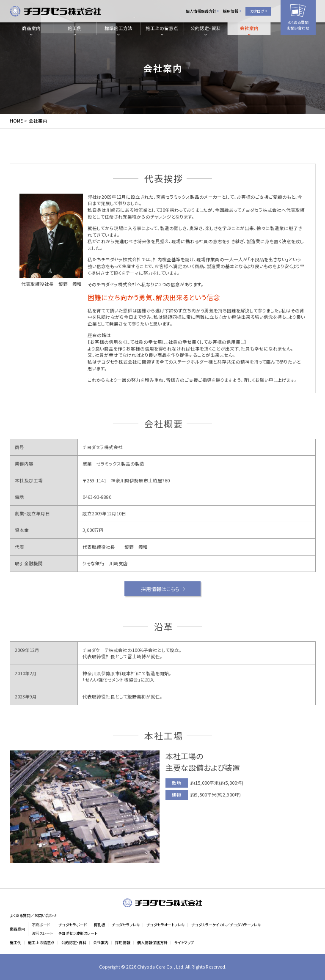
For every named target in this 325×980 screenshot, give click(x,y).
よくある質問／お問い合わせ (33, 916)
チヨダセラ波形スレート (78, 933)
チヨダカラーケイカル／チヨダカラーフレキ (226, 925)
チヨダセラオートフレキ (165, 925)
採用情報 (231, 11)
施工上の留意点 (162, 28)
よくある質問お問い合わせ (298, 25)
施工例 (75, 28)
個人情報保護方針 (201, 11)
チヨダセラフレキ (126, 925)
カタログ (257, 11)
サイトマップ (184, 943)
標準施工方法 (118, 28)
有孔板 (99, 925)
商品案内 (31, 28)
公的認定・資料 (206, 28)
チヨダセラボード (73, 925)
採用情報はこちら (160, 589)
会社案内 (249, 28)
